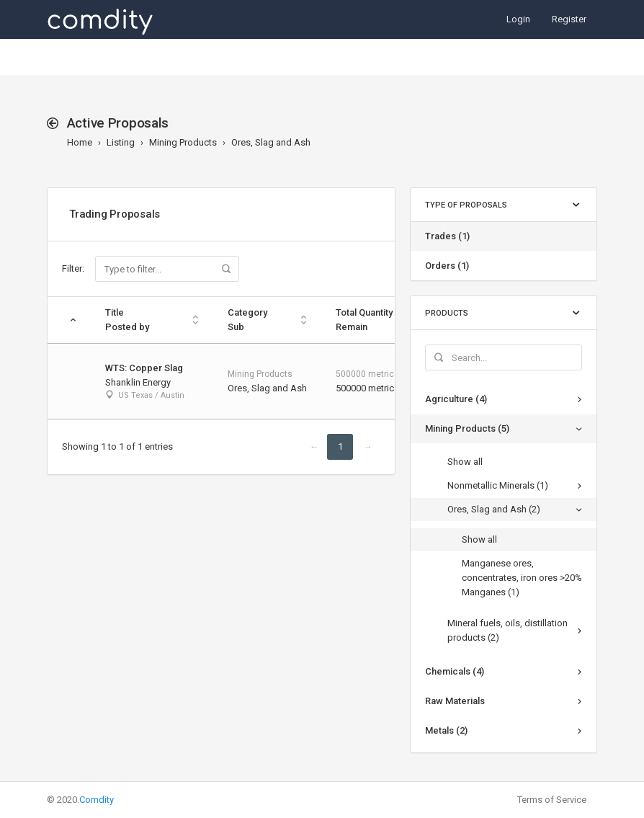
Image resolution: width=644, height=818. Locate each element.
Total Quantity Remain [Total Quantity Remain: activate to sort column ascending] (364, 320)
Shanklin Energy (138, 382)
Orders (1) (447, 266)
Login (518, 19)
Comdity (97, 800)
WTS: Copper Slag (144, 368)
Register (569, 19)
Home (80, 142)
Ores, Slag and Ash (271, 142)
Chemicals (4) (455, 671)
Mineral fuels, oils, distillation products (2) (507, 630)
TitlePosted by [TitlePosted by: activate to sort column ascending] (127, 320)
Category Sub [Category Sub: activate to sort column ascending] (247, 320)
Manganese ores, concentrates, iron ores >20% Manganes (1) (522, 578)
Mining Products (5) (467, 428)
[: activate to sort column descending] (69, 320)
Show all (465, 462)
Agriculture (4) (456, 399)
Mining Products (183, 142)
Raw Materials (455, 701)
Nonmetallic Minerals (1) (498, 485)
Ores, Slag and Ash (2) (494, 509)
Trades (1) (447, 236)
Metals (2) (446, 730)
